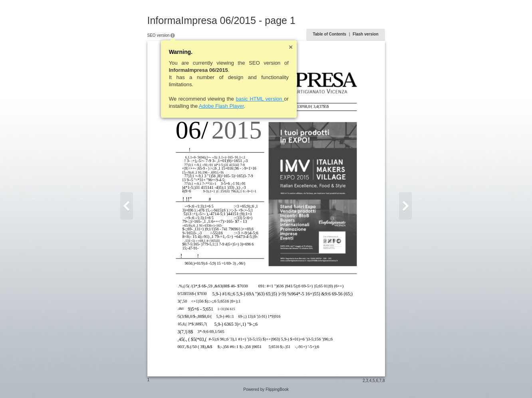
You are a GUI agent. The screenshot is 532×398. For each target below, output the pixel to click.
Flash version (365, 34)
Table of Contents (330, 34)
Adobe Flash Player (221, 106)
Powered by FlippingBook (266, 389)
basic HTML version (260, 99)
